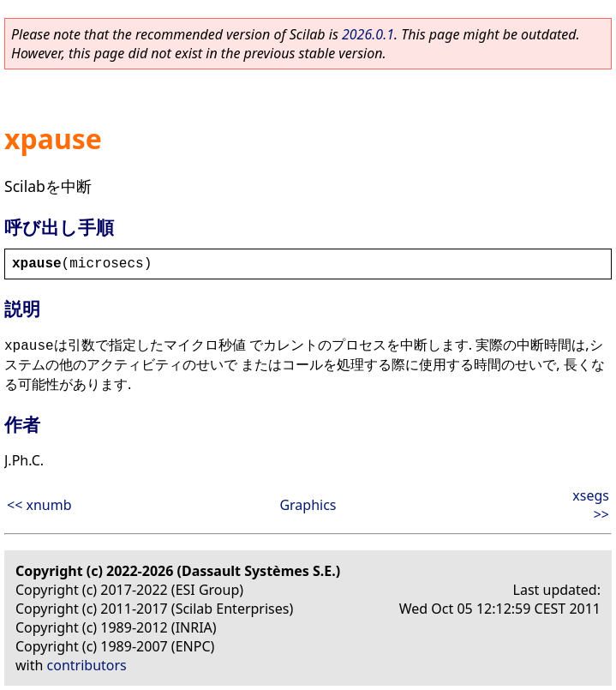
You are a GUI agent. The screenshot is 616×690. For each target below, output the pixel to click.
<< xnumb (39, 505)
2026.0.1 (368, 34)
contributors (87, 665)
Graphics (308, 505)
